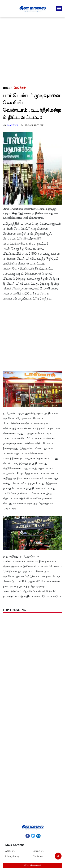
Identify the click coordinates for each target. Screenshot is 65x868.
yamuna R (12, 125)
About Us (10, 851)
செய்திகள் (20, 88)
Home (6, 88)
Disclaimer (38, 856)
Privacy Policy (12, 856)
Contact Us (38, 851)
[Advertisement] (32, 52)
